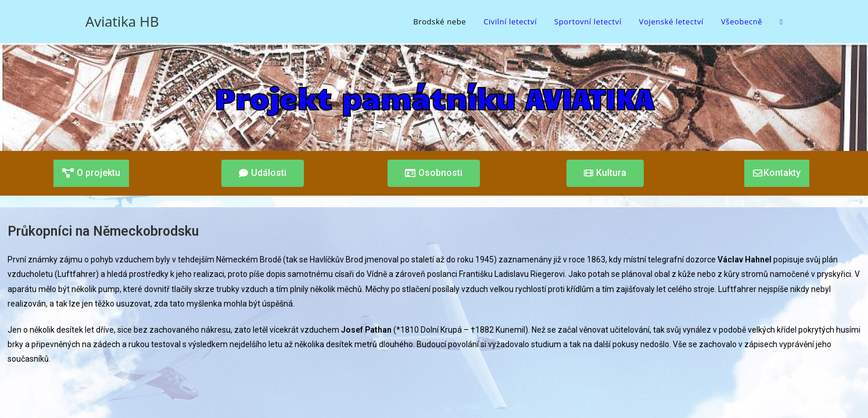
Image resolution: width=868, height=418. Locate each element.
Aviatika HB (122, 21)
